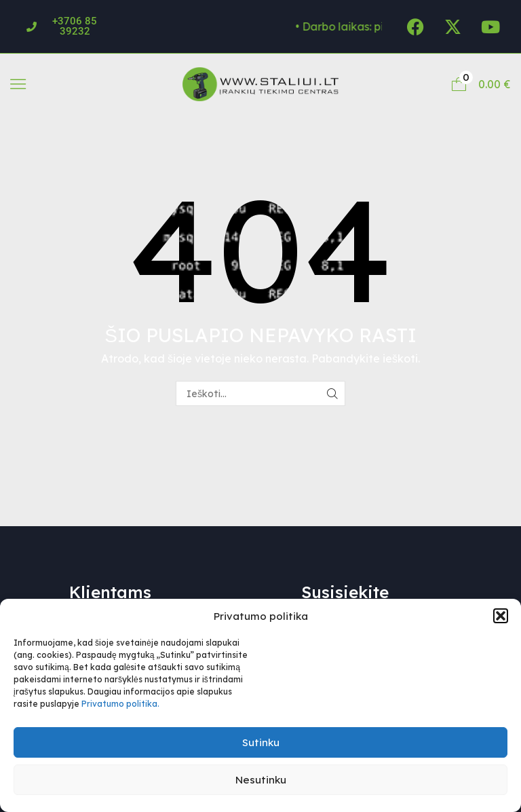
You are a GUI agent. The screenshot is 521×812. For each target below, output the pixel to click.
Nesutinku (261, 780)
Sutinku (261, 742)
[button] (501, 616)
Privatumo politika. (120, 704)
